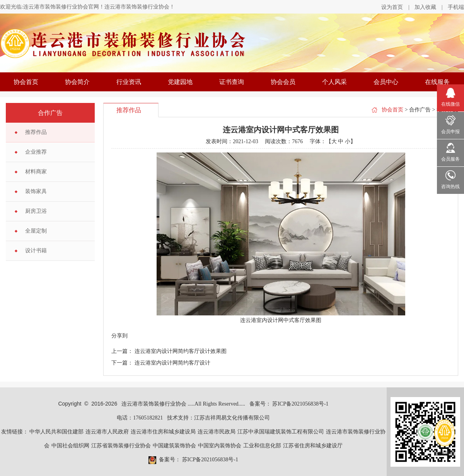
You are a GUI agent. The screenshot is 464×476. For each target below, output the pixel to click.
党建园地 (180, 82)
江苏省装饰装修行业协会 (121, 446)
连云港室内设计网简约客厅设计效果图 (181, 351)
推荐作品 (36, 132)
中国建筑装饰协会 (174, 446)
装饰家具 (36, 191)
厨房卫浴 (36, 211)
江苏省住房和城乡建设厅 (313, 446)
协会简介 (77, 82)
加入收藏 (425, 7)
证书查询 (232, 82)
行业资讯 (129, 82)
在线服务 (437, 82)
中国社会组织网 (70, 446)
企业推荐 (36, 152)
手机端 (456, 7)
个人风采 (334, 82)
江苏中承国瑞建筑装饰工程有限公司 (281, 432)
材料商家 (36, 172)
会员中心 (386, 82)
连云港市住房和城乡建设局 (163, 432)
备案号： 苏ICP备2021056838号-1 (289, 404)
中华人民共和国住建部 (56, 432)
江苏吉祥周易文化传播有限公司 (232, 418)
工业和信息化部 (262, 446)
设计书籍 (36, 251)
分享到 (119, 336)
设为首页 (392, 7)
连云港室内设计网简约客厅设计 (172, 363)
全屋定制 (36, 231)
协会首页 (26, 82)
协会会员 (283, 82)
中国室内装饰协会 (220, 446)
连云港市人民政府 (107, 432)
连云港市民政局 (217, 432)
